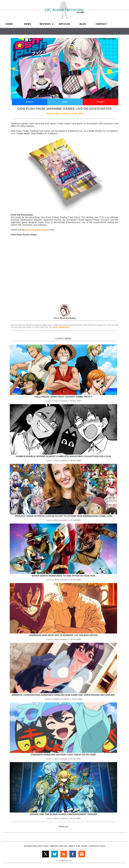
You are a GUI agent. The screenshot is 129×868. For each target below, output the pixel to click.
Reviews (45, 24)
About (65, 318)
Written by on (64, 113)
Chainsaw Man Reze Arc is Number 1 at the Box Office (63, 635)
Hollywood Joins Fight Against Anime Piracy (63, 397)
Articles (64, 24)
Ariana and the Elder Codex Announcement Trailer (63, 814)
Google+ (101, 102)
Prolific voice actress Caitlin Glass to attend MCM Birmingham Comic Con (63, 516)
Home (9, 24)
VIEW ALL (63, 827)
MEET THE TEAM (78, 846)
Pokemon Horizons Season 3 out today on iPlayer (63, 755)
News (28, 24)
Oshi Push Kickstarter (37, 230)
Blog (83, 24)
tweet (65, 102)
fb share (30, 102)
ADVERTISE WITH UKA (36, 846)
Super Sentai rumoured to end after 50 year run (63, 576)
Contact (101, 24)
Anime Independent (61, 327)
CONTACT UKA (97, 846)
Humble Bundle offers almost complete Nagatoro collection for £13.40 (63, 456)
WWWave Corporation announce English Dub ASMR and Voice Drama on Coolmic (63, 695)
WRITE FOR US (59, 846)
